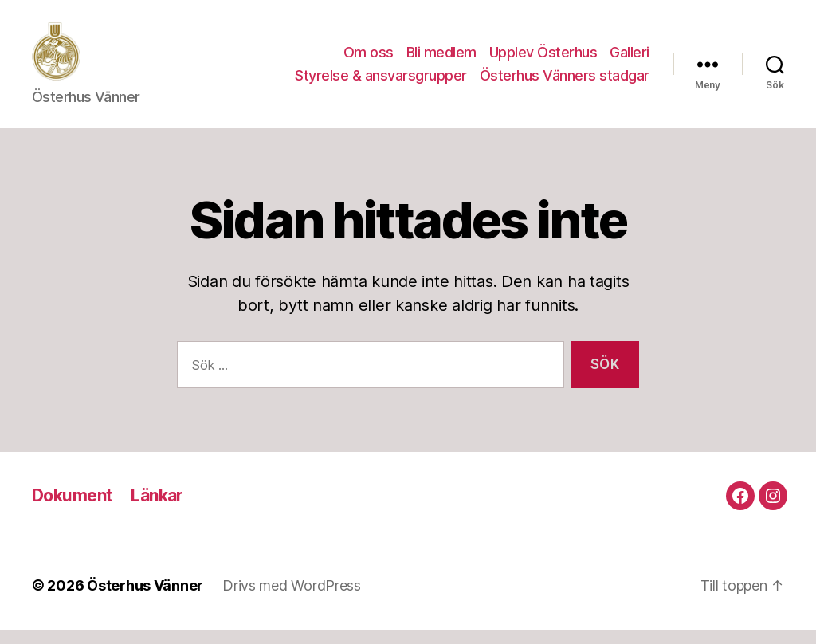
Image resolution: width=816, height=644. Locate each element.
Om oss (369, 59)
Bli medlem (441, 59)
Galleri (630, 59)
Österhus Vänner (145, 599)
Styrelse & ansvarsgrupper (381, 82)
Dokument (72, 508)
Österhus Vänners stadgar (565, 82)
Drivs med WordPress (292, 599)
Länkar (157, 508)
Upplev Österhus (543, 59)
